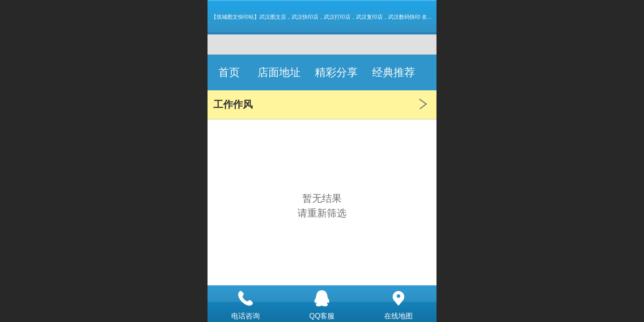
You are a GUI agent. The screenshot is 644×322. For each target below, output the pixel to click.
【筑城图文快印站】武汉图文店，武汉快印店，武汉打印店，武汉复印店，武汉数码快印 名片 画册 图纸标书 (339, 17)
